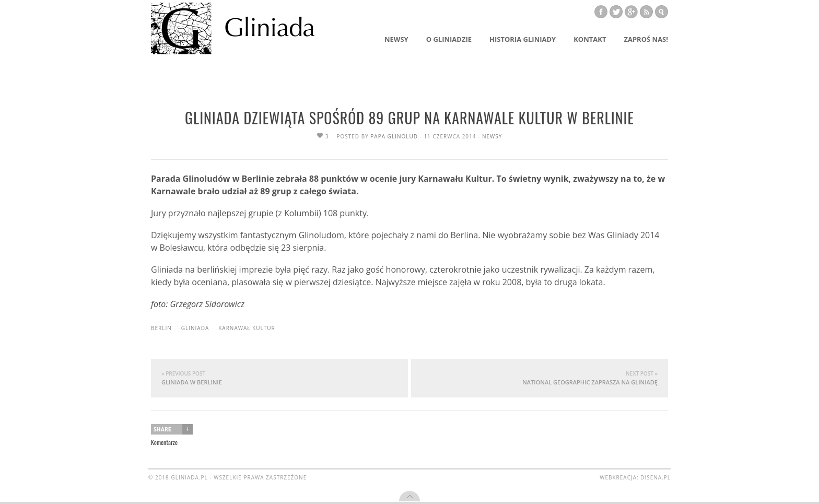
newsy (492, 136)
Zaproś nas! (646, 39)
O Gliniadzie (449, 39)
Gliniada (195, 328)
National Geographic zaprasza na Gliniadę (540, 378)
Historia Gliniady (523, 39)
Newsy (396, 39)
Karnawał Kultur (247, 328)
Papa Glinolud (394, 136)
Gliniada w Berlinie (279, 378)
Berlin (161, 328)
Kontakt (590, 39)
